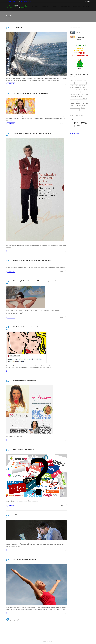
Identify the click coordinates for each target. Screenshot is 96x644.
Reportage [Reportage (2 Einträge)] (76, 101)
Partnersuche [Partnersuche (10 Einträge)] (80, 97)
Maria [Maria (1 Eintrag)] (82, 94)
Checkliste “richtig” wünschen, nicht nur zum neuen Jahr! (30, 93)
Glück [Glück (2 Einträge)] (82, 90)
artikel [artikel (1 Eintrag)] (85, 81)
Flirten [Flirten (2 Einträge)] (84, 87)
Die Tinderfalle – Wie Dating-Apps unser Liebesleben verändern (32, 261)
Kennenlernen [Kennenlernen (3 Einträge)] (78, 92)
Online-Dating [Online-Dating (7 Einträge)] (73, 97)
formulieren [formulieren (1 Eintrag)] (73, 90)
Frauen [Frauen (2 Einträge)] (78, 90)
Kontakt (85, 7)
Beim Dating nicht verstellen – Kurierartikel (26, 327)
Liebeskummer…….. (19, 28)
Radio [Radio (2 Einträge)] (72, 101)
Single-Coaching (46, 7)
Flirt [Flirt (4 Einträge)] (80, 87)
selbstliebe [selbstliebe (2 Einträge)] (73, 103)
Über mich (37, 7)
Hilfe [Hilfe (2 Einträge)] (85, 90)
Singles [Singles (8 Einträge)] (84, 106)
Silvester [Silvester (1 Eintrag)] (83, 103)
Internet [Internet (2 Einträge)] (72, 92)
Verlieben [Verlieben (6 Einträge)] (83, 108)
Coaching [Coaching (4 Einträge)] (73, 85)
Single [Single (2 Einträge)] (87, 103)
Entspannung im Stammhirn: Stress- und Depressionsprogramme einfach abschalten (39, 281)
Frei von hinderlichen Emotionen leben (25, 560)
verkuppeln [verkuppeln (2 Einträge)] (78, 108)
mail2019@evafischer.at (25, 1)
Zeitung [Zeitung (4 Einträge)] (82, 110)
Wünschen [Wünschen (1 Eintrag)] (77, 110)
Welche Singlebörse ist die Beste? (23, 450)
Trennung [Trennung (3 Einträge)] (73, 108)
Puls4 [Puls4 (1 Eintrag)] (85, 99)
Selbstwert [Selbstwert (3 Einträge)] (78, 103)
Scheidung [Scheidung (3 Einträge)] (82, 101)
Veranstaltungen (66, 7)
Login (89, 1)
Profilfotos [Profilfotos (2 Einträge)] (81, 99)
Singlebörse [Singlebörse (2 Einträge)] (79, 106)
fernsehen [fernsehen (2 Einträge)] (76, 87)
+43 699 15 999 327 (12, 1)
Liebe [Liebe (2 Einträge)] (79, 94)
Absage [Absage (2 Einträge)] (72, 81)
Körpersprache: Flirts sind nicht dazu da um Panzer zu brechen (32, 133)
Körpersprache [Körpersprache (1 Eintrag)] (73, 94)
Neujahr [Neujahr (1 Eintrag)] (86, 94)
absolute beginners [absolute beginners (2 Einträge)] (78, 81)
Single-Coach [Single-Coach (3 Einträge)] (73, 106)
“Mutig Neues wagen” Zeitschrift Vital (24, 381)
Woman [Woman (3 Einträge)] (72, 110)
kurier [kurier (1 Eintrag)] (86, 92)
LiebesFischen (56, 7)
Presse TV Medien (76, 7)
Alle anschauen (75, 133)
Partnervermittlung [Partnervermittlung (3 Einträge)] (74, 99)
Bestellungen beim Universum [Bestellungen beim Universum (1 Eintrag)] (81, 83)
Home (32, 7)
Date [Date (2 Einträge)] (77, 85)
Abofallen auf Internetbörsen (22, 515)
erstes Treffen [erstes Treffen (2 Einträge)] (82, 85)
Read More (11, 84)
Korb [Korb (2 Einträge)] (83, 92)
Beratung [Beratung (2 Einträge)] (72, 83)
